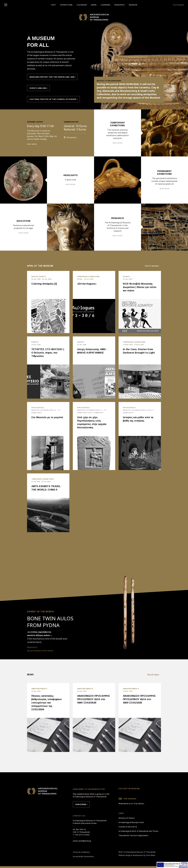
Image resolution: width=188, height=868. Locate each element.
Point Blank (151, 855)
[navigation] (6, 5)
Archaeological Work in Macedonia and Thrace (138, 831)
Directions (71, 137)
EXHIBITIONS (66, 5)
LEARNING (105, 5)
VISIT (53, 5)
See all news (153, 675)
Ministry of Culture (127, 818)
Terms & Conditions (81, 852)
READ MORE (32, 144)
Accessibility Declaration (83, 856)
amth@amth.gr (85, 841)
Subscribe (81, 804)
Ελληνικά (180, 5)
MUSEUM (133, 5)
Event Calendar (152, 266)
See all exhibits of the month (40, 651)
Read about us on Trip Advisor (131, 803)
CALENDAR (82, 5)
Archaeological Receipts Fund (131, 822)
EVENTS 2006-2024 (38, 88)
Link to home (42, 791)
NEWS (94, 5)
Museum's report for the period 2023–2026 (52, 77)
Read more (32, 647)
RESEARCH (120, 5)
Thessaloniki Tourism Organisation (133, 835)
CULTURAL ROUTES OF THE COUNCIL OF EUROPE (53, 99)
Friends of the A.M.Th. (128, 827)
